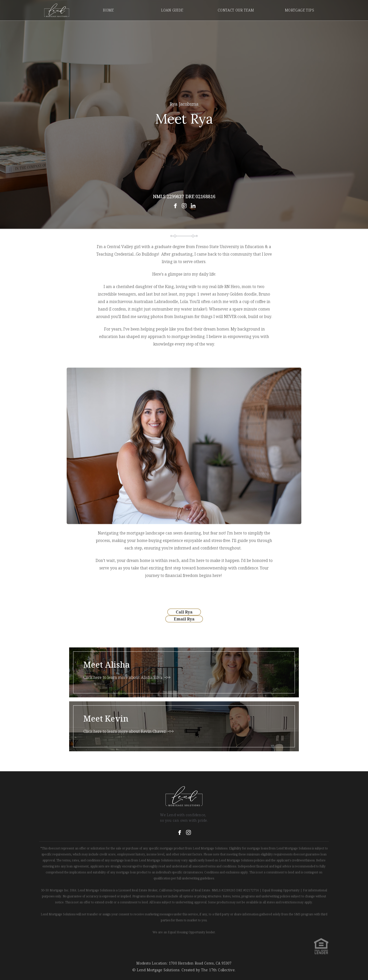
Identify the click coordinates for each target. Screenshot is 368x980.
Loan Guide (172, 10)
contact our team (236, 10)
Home (108, 10)
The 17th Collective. (218, 970)
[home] (57, 10)
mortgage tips (299, 10)
